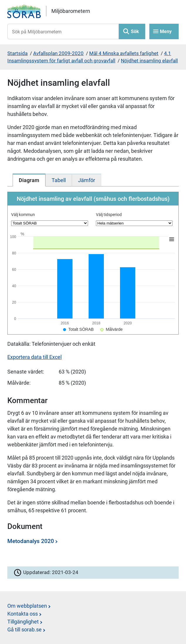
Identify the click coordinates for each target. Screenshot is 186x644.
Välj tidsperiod (109, 215)
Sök (135, 31)
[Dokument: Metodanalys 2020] (91, 543)
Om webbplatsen (27, 606)
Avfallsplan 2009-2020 (58, 53)
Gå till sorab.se (24, 630)
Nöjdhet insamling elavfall (149, 61)
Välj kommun (23, 215)
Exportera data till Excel (34, 357)
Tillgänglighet (23, 622)
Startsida (17, 53)
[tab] (29, 180)
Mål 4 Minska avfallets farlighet (124, 53)
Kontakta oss (23, 614)
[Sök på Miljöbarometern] (63, 31)
